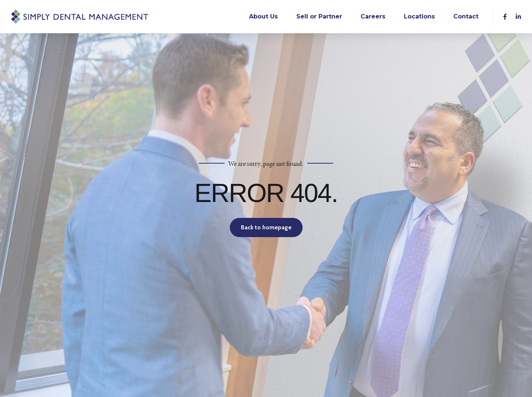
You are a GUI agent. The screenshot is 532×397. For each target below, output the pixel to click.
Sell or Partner (319, 16)
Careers (373, 16)
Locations (419, 16)
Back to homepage (266, 227)
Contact (466, 16)
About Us (263, 16)
